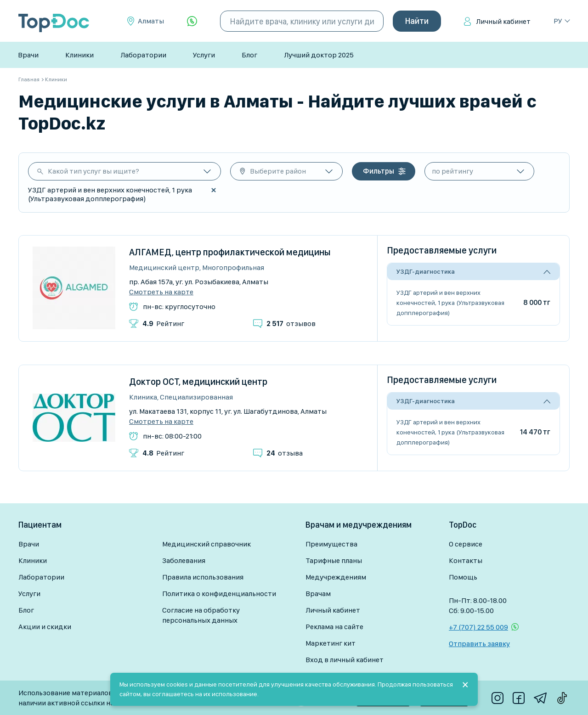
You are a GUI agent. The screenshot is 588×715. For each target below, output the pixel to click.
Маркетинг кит (331, 643)
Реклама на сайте (334, 627)
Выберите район (278, 171)
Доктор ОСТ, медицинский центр (198, 382)
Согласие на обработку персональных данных (201, 615)
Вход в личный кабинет (345, 660)
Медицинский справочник (206, 544)
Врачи (28, 55)
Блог (249, 55)
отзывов (291, 324)
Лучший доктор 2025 (319, 55)
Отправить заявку (479, 644)
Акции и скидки (45, 627)
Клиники (79, 55)
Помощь (463, 577)
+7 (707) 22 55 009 (478, 627)
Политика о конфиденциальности (219, 594)
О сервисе (466, 544)
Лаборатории (143, 55)
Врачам (318, 594)
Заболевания (184, 560)
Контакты (466, 560)
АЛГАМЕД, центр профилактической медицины (230, 252)
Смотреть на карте (161, 292)
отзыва (285, 453)
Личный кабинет (503, 21)
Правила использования (203, 577)
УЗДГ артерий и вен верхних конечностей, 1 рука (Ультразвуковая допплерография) (450, 303)
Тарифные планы (334, 560)
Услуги (204, 55)
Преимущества (331, 544)
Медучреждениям (336, 577)
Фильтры (379, 171)
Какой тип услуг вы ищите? (93, 171)
